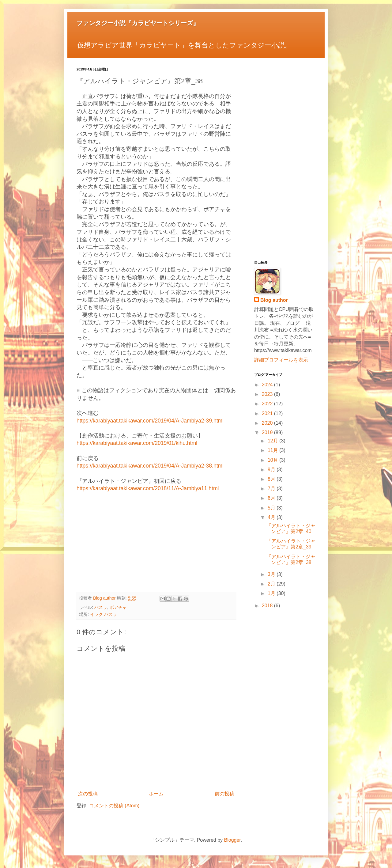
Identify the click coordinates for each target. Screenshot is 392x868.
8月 (272, 479)
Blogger (232, 840)
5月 (272, 508)
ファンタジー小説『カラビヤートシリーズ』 (138, 23)
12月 (273, 441)
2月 (272, 584)
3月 (272, 574)
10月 (273, 460)
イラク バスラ (104, 614)
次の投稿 (88, 794)
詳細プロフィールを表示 (281, 360)
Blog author (274, 300)
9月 (272, 470)
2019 (268, 432)
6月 (272, 498)
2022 (268, 404)
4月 (272, 517)
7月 (272, 489)
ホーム (156, 794)
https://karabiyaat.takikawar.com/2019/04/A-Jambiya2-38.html (150, 466)
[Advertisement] (156, 543)
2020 (268, 423)
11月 (273, 450)
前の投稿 (224, 794)
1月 (272, 593)
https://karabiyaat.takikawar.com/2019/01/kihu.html (137, 443)
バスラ (101, 607)
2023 (268, 394)
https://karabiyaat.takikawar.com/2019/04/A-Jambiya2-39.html (150, 421)
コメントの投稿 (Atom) (114, 806)
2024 (268, 385)
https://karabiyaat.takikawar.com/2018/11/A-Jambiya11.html (148, 488)
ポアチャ (118, 607)
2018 (268, 606)
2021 (268, 413)
